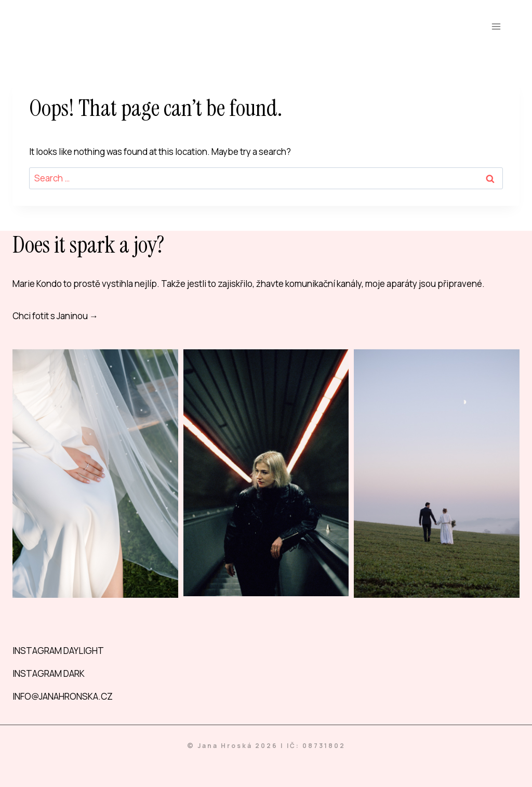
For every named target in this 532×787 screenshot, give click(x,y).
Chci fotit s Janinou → (55, 316)
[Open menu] (496, 26)
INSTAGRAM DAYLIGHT (58, 651)
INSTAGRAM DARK (49, 673)
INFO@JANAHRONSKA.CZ (63, 696)
